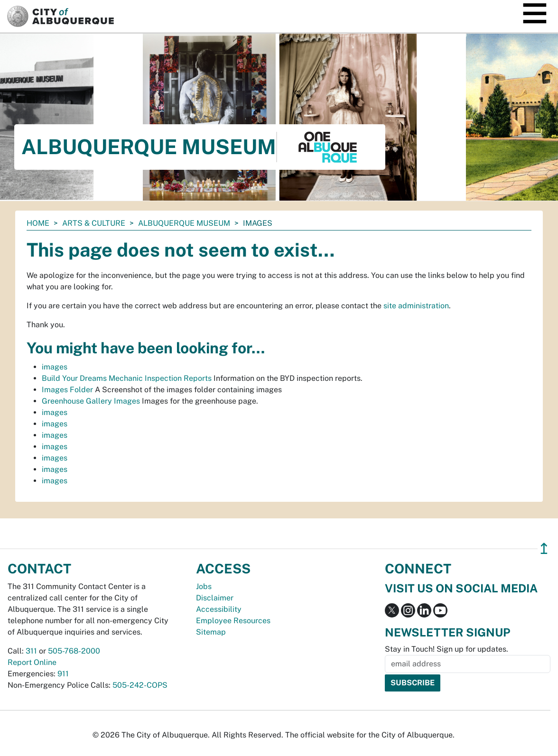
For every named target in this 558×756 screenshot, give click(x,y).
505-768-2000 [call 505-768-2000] (74, 651)
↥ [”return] (544, 549)
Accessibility (219, 609)
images (55, 367)
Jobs (204, 586)
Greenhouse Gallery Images (91, 401)
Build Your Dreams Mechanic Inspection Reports (127, 378)
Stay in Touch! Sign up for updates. (446, 649)
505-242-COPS (140, 685)
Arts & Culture (94, 223)
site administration (416, 306)
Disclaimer (215, 598)
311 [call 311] (31, 651)
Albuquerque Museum (184, 223)
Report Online (32, 662)
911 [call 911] (63, 674)
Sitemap (211, 632)
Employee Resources (233, 621)
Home (38, 223)
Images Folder (67, 390)
